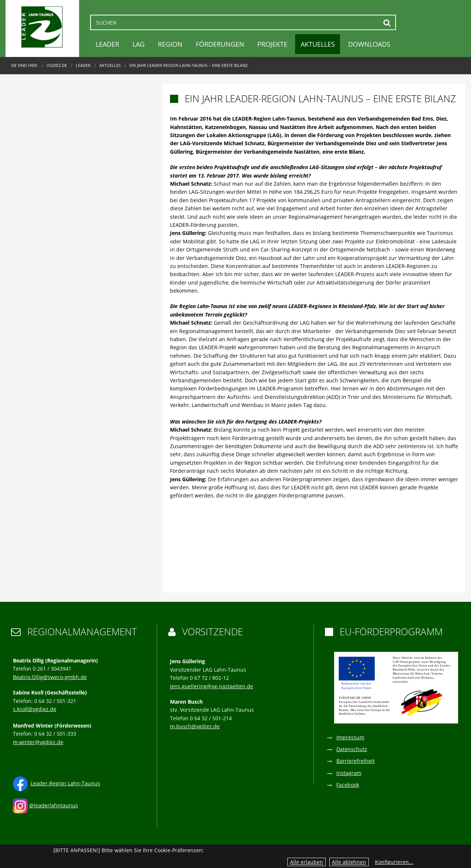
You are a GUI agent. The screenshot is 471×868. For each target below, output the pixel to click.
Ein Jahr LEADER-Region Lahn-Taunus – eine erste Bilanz (189, 65)
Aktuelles (318, 44)
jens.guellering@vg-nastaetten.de (212, 686)
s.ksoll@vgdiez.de (35, 709)
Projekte (272, 44)
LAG (139, 44)
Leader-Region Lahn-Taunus (65, 783)
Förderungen (220, 44)
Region (170, 44)
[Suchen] (243, 22)
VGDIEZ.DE (57, 65)
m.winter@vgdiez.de (38, 742)
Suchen (387, 23)
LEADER (107, 44)
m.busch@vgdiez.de (195, 726)
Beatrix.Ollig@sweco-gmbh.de (50, 677)
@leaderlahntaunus (54, 805)
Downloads (369, 44)
